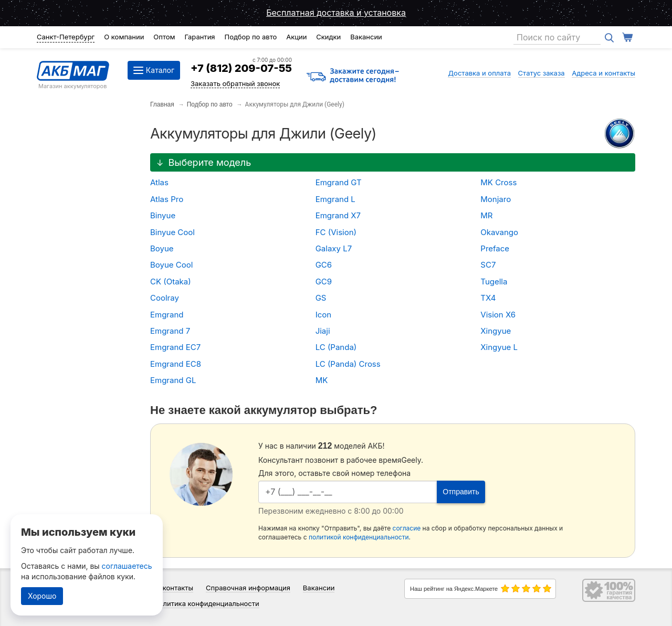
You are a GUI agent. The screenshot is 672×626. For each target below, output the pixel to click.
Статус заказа (542, 73)
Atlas (159, 182)
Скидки (328, 37)
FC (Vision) (336, 232)
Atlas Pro (167, 199)
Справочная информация (248, 588)
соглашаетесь (127, 566)
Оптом (164, 37)
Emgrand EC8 (176, 364)
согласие (407, 528)
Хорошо (42, 596)
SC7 (488, 265)
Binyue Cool (172, 232)
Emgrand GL (173, 380)
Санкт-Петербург (66, 37)
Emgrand (167, 315)
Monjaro (496, 199)
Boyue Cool (171, 265)
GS (321, 298)
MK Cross (498, 182)
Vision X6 (498, 315)
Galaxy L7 (334, 248)
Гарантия (199, 37)
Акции (296, 37)
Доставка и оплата (479, 73)
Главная (162, 104)
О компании (124, 37)
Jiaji (323, 331)
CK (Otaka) (171, 282)
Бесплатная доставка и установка (336, 13)
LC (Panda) (336, 347)
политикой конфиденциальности (359, 537)
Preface (495, 248)
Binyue (163, 215)
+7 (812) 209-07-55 (241, 68)
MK (322, 380)
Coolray (165, 298)
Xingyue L (499, 347)
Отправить (461, 492)
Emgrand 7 (170, 331)
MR (486, 215)
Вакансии (366, 37)
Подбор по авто (250, 37)
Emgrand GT (339, 182)
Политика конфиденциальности (207, 603)
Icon (323, 315)
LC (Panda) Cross (348, 364)
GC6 (324, 265)
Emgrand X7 (338, 215)
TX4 (488, 298)
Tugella (494, 282)
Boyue (162, 248)
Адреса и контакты (603, 73)
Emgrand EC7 (175, 347)
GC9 (324, 282)
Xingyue (496, 331)
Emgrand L (335, 199)
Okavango (499, 232)
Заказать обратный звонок (235, 83)
